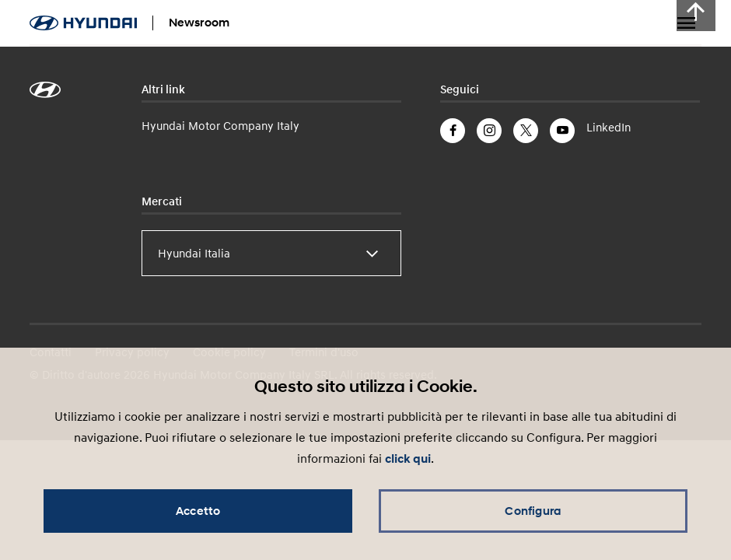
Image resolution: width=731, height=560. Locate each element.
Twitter (526, 131)
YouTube (562, 131)
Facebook (453, 131)
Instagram (489, 131)
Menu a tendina (686, 23)
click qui (408, 459)
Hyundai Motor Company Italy (220, 125)
